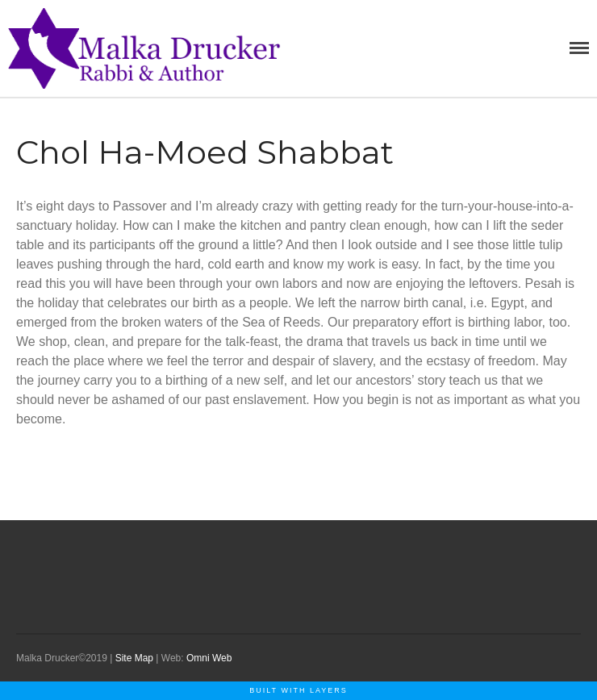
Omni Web (209, 658)
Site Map (134, 658)
